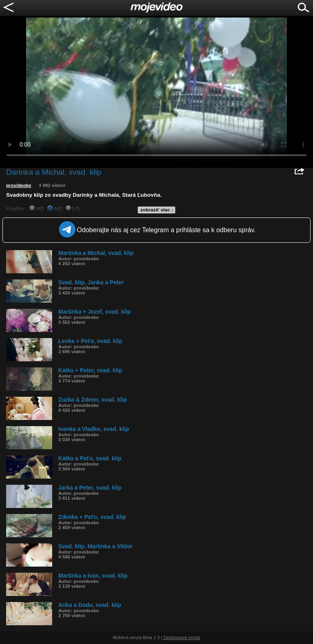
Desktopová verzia (182, 637)
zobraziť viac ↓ (157, 210)
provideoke (19, 185)
